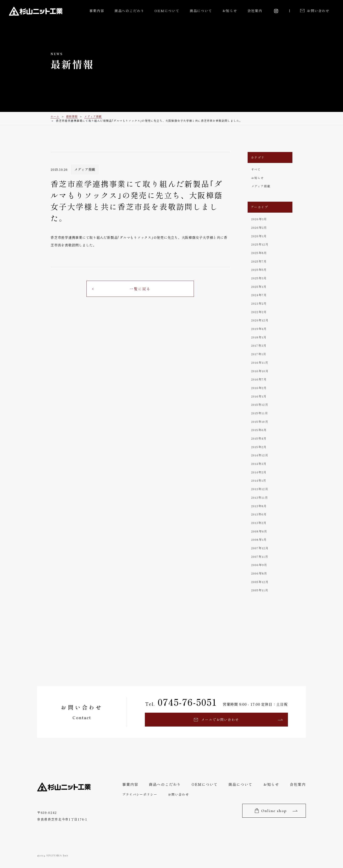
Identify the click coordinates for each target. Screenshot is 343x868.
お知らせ (230, 11)
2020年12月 (260, 320)
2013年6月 (259, 514)
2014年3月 (259, 464)
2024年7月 (259, 295)
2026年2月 (259, 228)
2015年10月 (260, 422)
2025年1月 (259, 287)
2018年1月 (259, 337)
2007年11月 (260, 557)
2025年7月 (259, 261)
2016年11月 (260, 362)
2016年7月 (259, 379)
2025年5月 (259, 270)
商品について (201, 11)
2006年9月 (259, 565)
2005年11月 (260, 590)
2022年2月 (259, 312)
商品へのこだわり (129, 11)
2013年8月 (259, 506)
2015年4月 (259, 438)
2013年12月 (260, 489)
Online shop (274, 811)
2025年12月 (260, 244)
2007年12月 (260, 548)
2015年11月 (260, 413)
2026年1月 (259, 236)
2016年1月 (259, 396)
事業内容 (97, 11)
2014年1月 (259, 480)
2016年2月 (259, 388)
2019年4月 (259, 329)
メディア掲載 (261, 186)
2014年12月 (260, 455)
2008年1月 (259, 540)
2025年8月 (259, 253)
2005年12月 (260, 582)
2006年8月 (259, 573)
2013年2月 (259, 523)
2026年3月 (259, 219)
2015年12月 (260, 405)
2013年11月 (260, 497)
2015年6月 (259, 430)
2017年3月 (259, 345)
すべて (256, 169)
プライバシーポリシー (140, 794)
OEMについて (167, 11)
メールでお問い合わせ (220, 719)
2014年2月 (259, 472)
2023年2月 (259, 303)
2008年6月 (259, 531)
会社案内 (255, 11)
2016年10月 (260, 371)
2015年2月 (259, 447)
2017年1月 (259, 354)
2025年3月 (259, 278)
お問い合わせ (318, 11)
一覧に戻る (140, 289)
